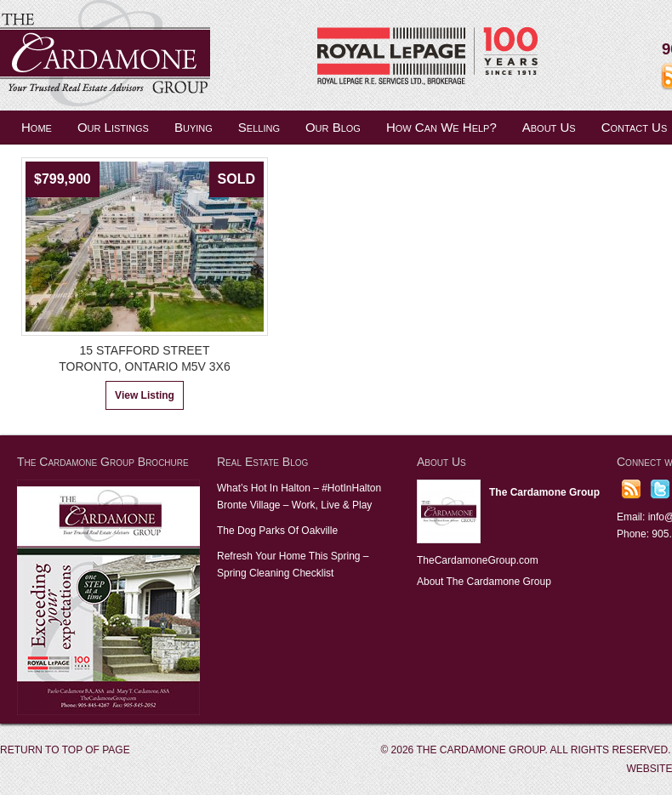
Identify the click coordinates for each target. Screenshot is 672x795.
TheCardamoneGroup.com (478, 560)
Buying (194, 127)
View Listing (145, 395)
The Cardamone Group (170, 55)
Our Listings (113, 127)
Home (37, 127)
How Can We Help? (441, 127)
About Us (549, 127)
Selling (259, 127)
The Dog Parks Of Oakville (277, 531)
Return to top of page (65, 750)
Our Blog (333, 127)
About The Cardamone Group (484, 582)
